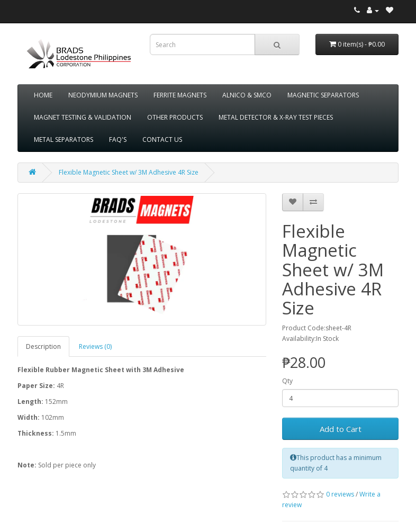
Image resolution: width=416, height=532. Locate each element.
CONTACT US (162, 139)
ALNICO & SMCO (247, 95)
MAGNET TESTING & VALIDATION (83, 117)
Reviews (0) (95, 346)
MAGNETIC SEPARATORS (323, 95)
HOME (43, 95)
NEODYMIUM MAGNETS (103, 95)
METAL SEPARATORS (64, 139)
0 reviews (340, 494)
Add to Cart (341, 429)
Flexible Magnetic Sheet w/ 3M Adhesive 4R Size (129, 172)
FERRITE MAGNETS (180, 95)
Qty (287, 381)
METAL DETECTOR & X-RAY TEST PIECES (276, 117)
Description (43, 346)
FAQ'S (118, 139)
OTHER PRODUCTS (175, 117)
